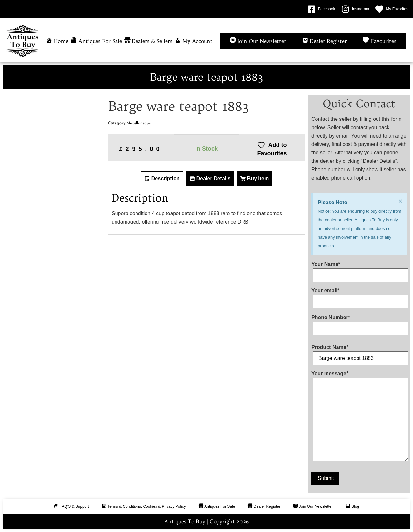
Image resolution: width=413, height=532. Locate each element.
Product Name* (359, 353)
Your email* (359, 296)
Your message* (359, 417)
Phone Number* (359, 323)
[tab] (162, 179)
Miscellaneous (139, 123)
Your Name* (359, 270)
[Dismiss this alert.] (400, 201)
